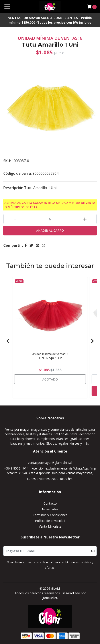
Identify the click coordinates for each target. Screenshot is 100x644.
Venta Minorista (50, 526)
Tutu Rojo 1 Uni (50, 358)
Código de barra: (18, 173)
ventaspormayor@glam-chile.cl (50, 463)
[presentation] (8, 341)
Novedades (50, 509)
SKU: (7, 161)
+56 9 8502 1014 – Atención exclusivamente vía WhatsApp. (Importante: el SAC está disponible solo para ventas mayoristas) (50, 471)
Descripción (13, 188)
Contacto (50, 503)
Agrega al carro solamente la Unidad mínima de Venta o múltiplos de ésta (50, 205)
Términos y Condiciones (50, 515)
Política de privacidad (50, 521)
